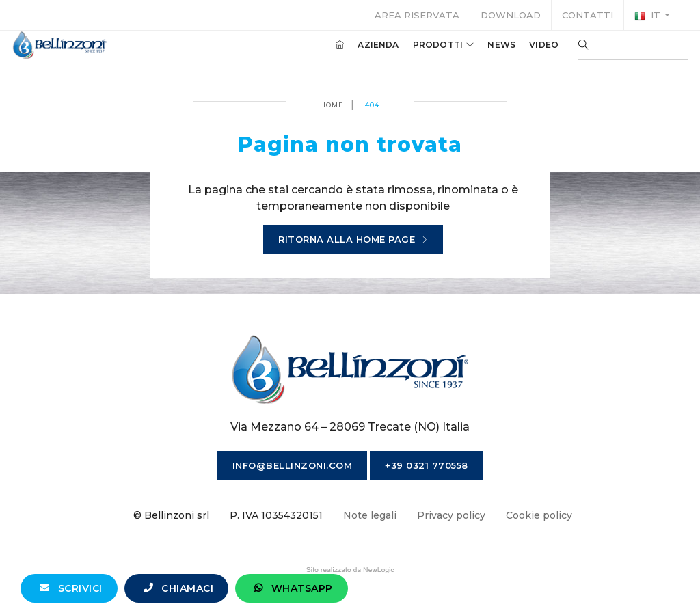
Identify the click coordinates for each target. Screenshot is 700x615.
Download (511, 15)
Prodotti (428, 54)
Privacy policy (451, 515)
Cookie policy (539, 515)
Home (332, 105)
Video (528, 54)
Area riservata (417, 15)
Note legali (370, 515)
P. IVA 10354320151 (276, 515)
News (486, 54)
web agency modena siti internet (350, 570)
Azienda (362, 54)
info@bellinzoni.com (293, 465)
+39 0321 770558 (427, 465)
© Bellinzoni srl (171, 515)
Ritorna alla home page (353, 240)
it (649, 16)
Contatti (588, 15)
